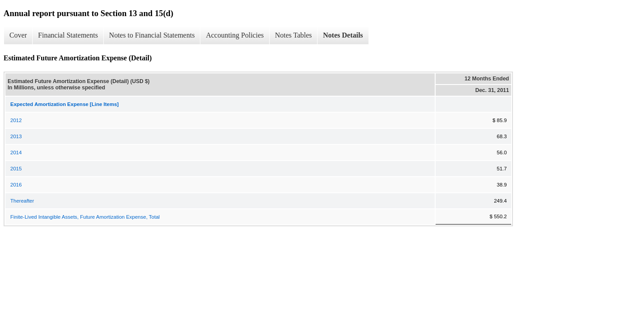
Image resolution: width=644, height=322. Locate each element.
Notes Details (343, 35)
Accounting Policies (235, 35)
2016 (16, 185)
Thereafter (22, 201)
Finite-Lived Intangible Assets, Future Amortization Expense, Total (85, 217)
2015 (16, 169)
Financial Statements (68, 35)
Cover (18, 35)
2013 (16, 136)
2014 (16, 153)
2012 (16, 120)
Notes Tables (294, 35)
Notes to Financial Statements (152, 35)
